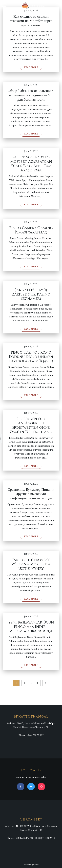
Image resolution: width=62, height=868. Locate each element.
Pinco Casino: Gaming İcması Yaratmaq (31, 230)
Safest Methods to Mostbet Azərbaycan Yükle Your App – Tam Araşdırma (31, 164)
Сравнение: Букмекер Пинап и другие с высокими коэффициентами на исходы (31, 494)
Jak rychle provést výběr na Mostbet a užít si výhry (31, 564)
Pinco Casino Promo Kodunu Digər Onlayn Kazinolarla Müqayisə (31, 357)
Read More (31, 67)
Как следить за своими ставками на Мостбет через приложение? (31, 21)
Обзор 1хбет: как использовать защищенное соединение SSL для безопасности (31, 95)
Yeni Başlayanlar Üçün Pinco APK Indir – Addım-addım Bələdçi (31, 627)
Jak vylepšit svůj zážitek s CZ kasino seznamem (31, 294)
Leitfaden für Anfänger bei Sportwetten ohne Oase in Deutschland (31, 425)
